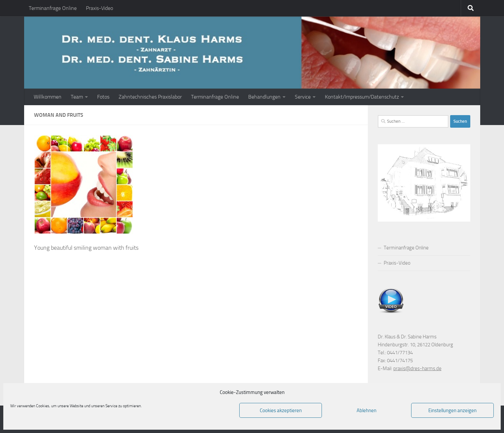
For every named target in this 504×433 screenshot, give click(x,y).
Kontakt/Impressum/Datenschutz (362, 97)
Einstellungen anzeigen (452, 411)
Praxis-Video (99, 8)
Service (303, 97)
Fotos (103, 97)
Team (77, 97)
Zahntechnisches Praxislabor (150, 97)
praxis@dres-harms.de (417, 368)
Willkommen (48, 97)
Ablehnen (367, 411)
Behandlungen (264, 97)
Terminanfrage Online (53, 8)
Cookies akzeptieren (281, 411)
